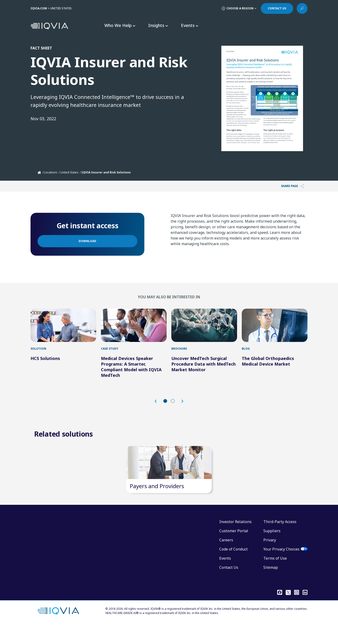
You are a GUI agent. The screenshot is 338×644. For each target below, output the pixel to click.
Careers (226, 559)
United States (69, 172)
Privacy (270, 559)
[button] (158, 411)
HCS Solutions (45, 368)
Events (225, 577)
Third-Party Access (280, 541)
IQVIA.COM (39, 8)
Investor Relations (235, 541)
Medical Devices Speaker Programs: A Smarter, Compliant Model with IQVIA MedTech (131, 376)
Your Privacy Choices (281, 568)
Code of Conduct (233, 568)
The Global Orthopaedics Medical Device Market (268, 371)
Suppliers (272, 550)
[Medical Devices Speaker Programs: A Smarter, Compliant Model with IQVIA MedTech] (134, 330)
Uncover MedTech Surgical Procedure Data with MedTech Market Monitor (204, 373)
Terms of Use (275, 577)
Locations (51, 172)
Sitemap (271, 586)
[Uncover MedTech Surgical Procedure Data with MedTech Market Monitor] (204, 330)
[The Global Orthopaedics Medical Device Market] (275, 330)
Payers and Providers (157, 505)
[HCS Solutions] (63, 330)
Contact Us (229, 586)
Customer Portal (234, 550)
